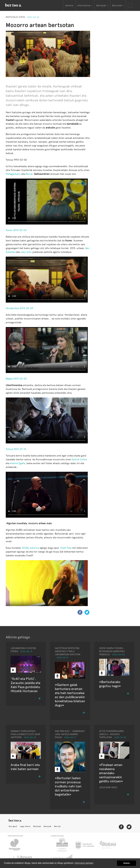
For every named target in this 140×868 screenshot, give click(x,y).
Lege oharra (25, 826)
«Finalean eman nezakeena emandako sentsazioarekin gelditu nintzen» (111, 773)
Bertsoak (37, 826)
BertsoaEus (17, 5)
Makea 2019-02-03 (16, 379)
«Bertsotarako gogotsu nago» (110, 684)
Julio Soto (26, 252)
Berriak (57, 826)
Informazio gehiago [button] (84, 863)
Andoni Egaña (17, 463)
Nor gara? (13, 826)
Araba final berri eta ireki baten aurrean (25, 767)
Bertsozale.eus (16, 845)
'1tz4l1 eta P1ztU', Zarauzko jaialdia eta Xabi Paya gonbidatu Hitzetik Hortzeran (25, 685)
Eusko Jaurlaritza (62, 845)
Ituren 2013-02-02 (16, 230)
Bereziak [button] (118, 5)
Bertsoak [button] (102, 5)
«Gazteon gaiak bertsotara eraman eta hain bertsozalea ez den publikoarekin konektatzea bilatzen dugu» (70, 695)
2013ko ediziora (30, 548)
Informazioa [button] (85, 5)
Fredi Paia (66, 548)
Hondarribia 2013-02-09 (19, 308)
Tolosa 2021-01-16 (16, 449)
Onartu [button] (127, 863)
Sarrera (69, 5)
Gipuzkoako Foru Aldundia (86, 845)
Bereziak (48, 826)
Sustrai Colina (79, 459)
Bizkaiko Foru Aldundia (111, 845)
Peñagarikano (13, 174)
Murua (29, 174)
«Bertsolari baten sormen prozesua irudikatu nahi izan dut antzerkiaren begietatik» (68, 786)
